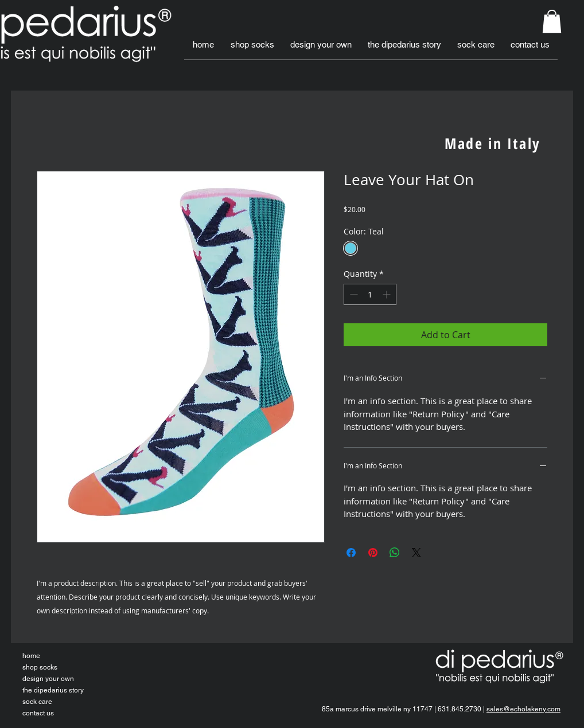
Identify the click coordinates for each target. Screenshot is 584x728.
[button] (552, 21)
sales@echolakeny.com (523, 709)
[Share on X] (416, 553)
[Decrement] (353, 294)
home (31, 656)
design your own (48, 679)
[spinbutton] (370, 294)
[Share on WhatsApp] (395, 553)
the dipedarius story (53, 690)
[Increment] (388, 294)
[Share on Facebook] (351, 553)
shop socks (40, 667)
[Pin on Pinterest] (373, 553)
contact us (38, 713)
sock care (37, 702)
